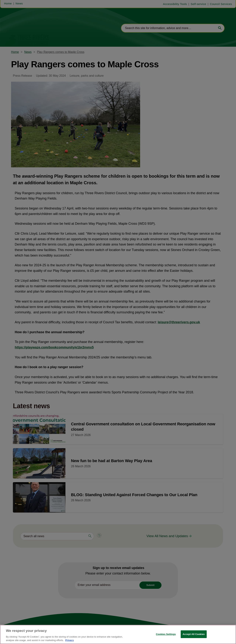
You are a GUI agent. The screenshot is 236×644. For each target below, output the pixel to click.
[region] (118, 634)
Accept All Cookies (194, 634)
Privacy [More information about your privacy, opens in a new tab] (70, 640)
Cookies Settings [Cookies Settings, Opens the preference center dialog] (166, 634)
